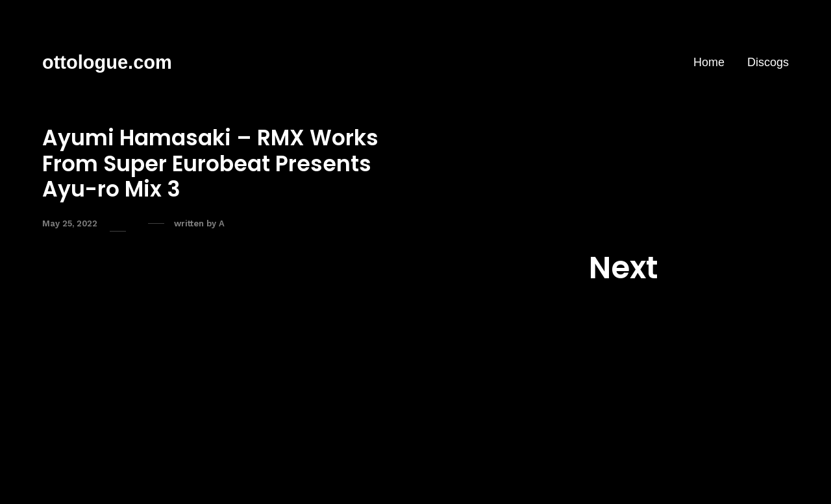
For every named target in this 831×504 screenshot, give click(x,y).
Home (709, 62)
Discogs (768, 62)
